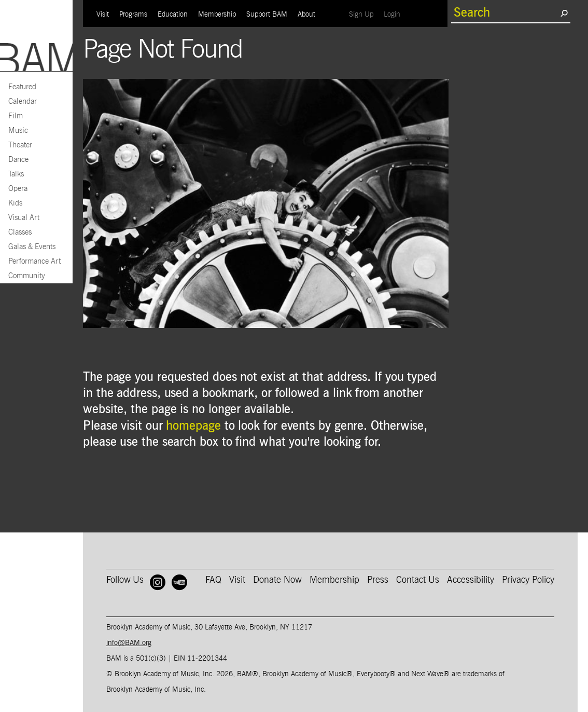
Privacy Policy (528, 580)
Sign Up (364, 14)
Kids (15, 203)
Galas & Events (32, 247)
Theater (20, 145)
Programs (133, 15)
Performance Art (34, 261)
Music (18, 131)
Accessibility (471, 580)
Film (16, 116)
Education (173, 15)
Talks (16, 174)
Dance (18, 160)
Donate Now (277, 580)
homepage (193, 426)
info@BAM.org (129, 643)
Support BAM (267, 15)
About (306, 15)
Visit (103, 15)
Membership (217, 15)
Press (378, 580)
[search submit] (564, 13)
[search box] (506, 13)
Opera (18, 189)
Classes (20, 232)
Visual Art (24, 218)
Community (27, 276)
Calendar (23, 101)
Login (395, 14)
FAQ (213, 580)
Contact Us (418, 580)
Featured (22, 87)
